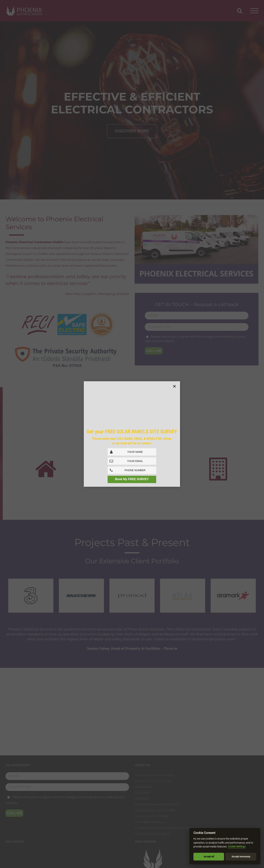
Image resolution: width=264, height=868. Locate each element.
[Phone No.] (132, 470)
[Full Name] (132, 452)
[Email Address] (132, 461)
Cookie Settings (237, 847)
